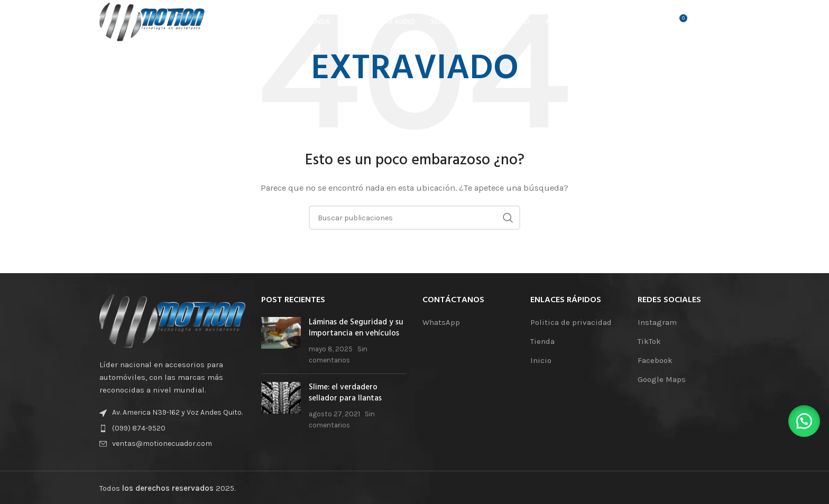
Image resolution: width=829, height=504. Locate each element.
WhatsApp (441, 322)
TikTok (649, 341)
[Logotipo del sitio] (155, 23)
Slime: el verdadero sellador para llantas (345, 393)
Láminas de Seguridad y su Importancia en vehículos (356, 328)
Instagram (657, 322)
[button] (803, 419)
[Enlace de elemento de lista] (172, 428)
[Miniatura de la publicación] (281, 341)
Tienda (542, 341)
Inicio (541, 360)
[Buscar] (656, 24)
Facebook (655, 360)
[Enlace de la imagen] (172, 320)
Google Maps (662, 379)
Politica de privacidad (571, 322)
